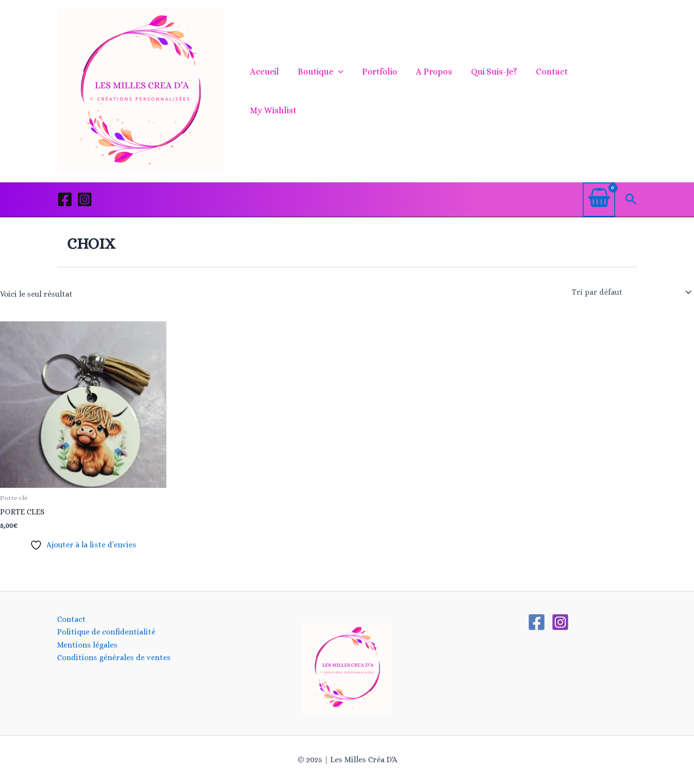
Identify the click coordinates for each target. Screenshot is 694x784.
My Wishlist (605, 91)
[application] (341, 91)
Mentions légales (87, 645)
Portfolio (381, 91)
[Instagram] (85, 199)
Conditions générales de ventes (114, 657)
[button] (631, 200)
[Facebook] (65, 199)
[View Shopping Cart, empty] (599, 200)
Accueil (269, 91)
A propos (434, 91)
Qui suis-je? (493, 91)
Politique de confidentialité (106, 632)
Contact (549, 91)
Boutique (324, 91)
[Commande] (631, 292)
